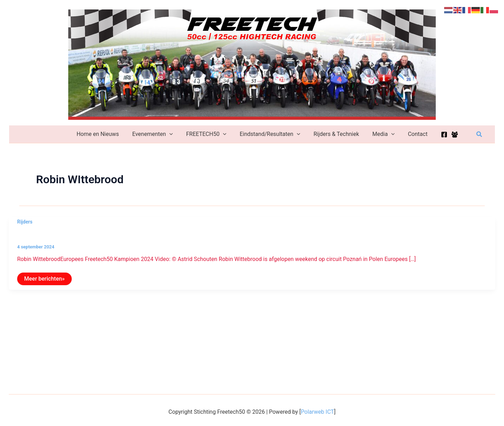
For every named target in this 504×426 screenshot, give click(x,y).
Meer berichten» (44, 280)
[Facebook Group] (447, 135)
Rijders (25, 222)
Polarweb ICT (318, 412)
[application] (174, 134)
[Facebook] (437, 135)
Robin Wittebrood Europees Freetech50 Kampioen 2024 (104, 235)
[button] (479, 134)
